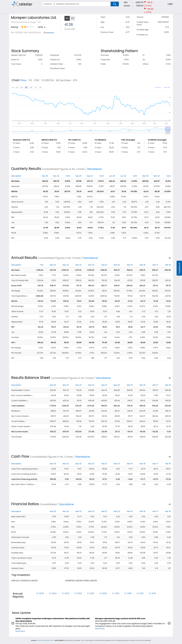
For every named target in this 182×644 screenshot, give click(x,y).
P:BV (37, 80)
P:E (30, 80)
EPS (75, 80)
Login (170, 4)
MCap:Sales (63, 80)
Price (23, 80)
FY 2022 (78, 593)
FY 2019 (116, 593)
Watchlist (50, 33)
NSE (67, 18)
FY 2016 (152, 593)
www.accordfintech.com (45, 640)
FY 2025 (40, 593)
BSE (73, 18)
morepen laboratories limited (81, 581)
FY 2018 (128, 593)
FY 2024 (53, 593)
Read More (20, 631)
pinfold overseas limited (25, 581)
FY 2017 (140, 593)
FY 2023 (66, 593)
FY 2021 (91, 593)
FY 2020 (103, 593)
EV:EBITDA (48, 80)
